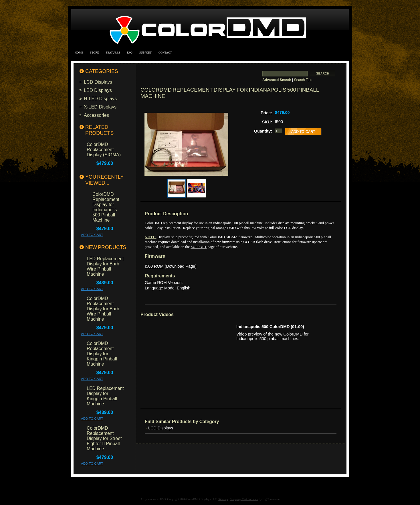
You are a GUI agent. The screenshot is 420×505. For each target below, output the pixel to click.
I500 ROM (154, 266)
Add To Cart (92, 235)
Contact (165, 53)
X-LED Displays (100, 107)
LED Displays (98, 90)
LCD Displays (98, 82)
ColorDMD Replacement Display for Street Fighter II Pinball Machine (104, 438)
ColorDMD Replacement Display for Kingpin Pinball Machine (102, 354)
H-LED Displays (100, 98)
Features (113, 53)
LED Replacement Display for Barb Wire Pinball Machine (105, 266)
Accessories (96, 115)
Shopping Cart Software (244, 499)
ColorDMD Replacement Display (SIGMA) (104, 150)
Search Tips (303, 80)
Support (145, 53)
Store (94, 53)
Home (79, 53)
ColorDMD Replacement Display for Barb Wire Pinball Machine (103, 309)
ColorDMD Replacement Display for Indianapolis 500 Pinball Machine (106, 207)
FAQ (129, 53)
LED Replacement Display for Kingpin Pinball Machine (105, 396)
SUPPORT (199, 247)
